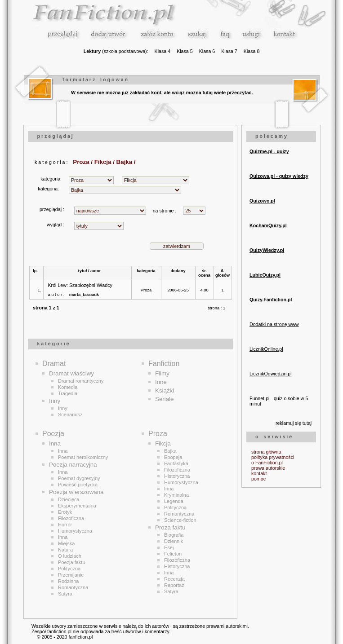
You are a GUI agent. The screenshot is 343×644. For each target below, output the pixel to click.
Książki (165, 390)
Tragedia (68, 393)
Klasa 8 (252, 51)
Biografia (174, 535)
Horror (65, 525)
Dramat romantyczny (81, 381)
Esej (169, 547)
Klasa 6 (207, 51)
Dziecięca (69, 499)
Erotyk (65, 512)
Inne (161, 382)
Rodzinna (68, 581)
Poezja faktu (72, 562)
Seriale (165, 399)
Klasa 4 (163, 51)
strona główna (266, 452)
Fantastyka (176, 463)
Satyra (65, 594)
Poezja (53, 434)
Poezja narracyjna (73, 465)
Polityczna (69, 569)
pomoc (258, 479)
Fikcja (163, 443)
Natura (65, 550)
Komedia (68, 387)
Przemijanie (71, 575)
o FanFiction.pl (267, 463)
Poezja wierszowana (76, 492)
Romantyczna (73, 587)
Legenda (174, 501)
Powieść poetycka (78, 485)
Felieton (173, 554)
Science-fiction (180, 520)
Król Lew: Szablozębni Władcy (80, 285)
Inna (55, 443)
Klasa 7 (229, 51)
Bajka (170, 451)
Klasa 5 (185, 51)
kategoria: (52, 179)
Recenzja (174, 579)
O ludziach (70, 556)
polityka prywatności (273, 457)
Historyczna (177, 476)
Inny (55, 401)
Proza (146, 290)
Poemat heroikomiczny (83, 457)
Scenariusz (70, 415)
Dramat (54, 364)
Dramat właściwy (71, 373)
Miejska (66, 543)
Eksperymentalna (77, 506)
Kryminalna (176, 495)
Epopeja (173, 457)
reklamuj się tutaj (294, 423)
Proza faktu (170, 527)
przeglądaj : (52, 209)
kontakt (259, 473)
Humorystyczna (75, 531)
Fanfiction (164, 364)
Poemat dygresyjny (79, 478)
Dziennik (174, 541)
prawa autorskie (268, 468)
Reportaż (174, 585)
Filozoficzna (71, 518)
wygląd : (56, 225)
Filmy (162, 373)
